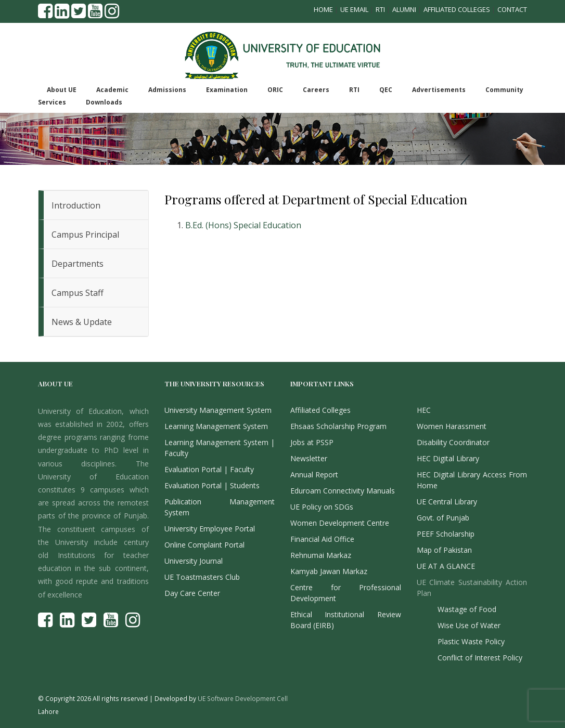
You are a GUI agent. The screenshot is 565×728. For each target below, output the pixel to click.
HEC (424, 410)
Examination (227, 90)
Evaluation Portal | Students (212, 485)
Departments (78, 264)
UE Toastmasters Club (202, 577)
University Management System (218, 410)
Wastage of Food (467, 609)
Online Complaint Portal (204, 545)
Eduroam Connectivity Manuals (343, 491)
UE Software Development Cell (243, 698)
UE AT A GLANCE (446, 566)
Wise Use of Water (469, 625)
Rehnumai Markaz (321, 555)
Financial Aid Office (322, 539)
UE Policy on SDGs (322, 507)
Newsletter (309, 458)
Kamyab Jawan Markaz (329, 571)
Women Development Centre (340, 523)
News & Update (82, 322)
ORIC (275, 90)
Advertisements (439, 90)
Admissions (167, 90)
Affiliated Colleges (457, 9)
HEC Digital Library (448, 458)
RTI (380, 9)
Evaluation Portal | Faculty (209, 469)
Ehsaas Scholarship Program (338, 426)
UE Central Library (447, 502)
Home (323, 9)
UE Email (354, 9)
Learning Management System (216, 426)
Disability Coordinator (453, 442)
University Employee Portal (210, 529)
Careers (316, 90)
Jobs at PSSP (312, 442)
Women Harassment (452, 426)
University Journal (194, 561)
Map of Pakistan (444, 550)
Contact (512, 9)
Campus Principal (85, 235)
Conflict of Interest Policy (480, 658)
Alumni (404, 9)
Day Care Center (192, 593)
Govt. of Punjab (443, 518)
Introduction (76, 205)
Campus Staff (78, 293)
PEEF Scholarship (446, 534)
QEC (386, 90)
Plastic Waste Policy (471, 641)
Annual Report (314, 474)
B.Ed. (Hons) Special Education (243, 225)
